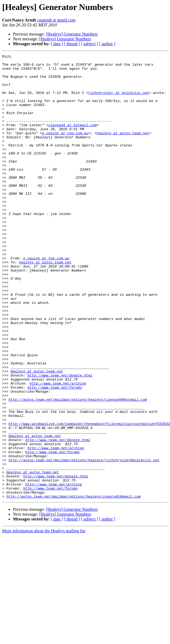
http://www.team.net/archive (58, 449)
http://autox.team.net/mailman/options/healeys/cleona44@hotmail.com (78, 469)
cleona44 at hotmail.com (72, 139)
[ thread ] (72, 44)
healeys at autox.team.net (123, 149)
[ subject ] (90, 44)
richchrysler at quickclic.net (119, 101)
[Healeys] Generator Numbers (72, 34)
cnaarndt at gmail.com (56, 20)
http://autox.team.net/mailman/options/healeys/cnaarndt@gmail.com (74, 585)
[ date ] (57, 44)
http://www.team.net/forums (55, 454)
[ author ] (107, 44)
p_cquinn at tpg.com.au (65, 149)
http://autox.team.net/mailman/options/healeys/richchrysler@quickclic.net (84, 541)
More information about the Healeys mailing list (44, 620)
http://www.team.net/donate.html (60, 440)
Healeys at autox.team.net (37, 435)
